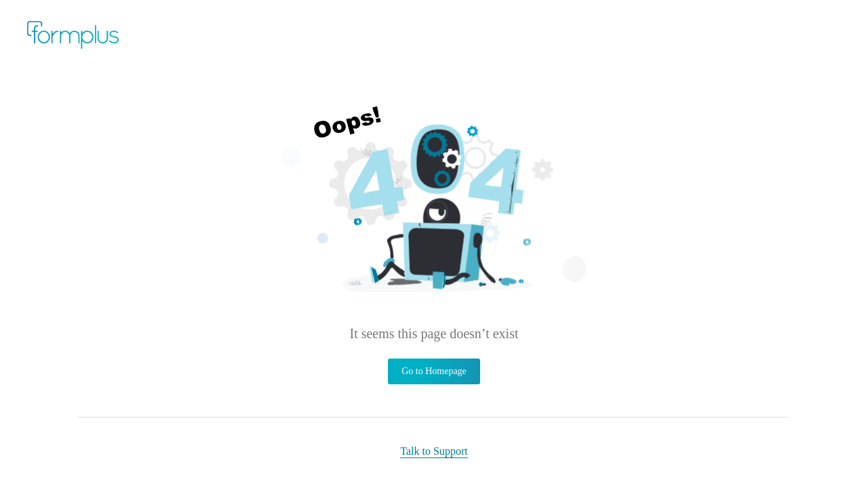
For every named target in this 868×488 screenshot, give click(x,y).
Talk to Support (434, 451)
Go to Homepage (434, 371)
